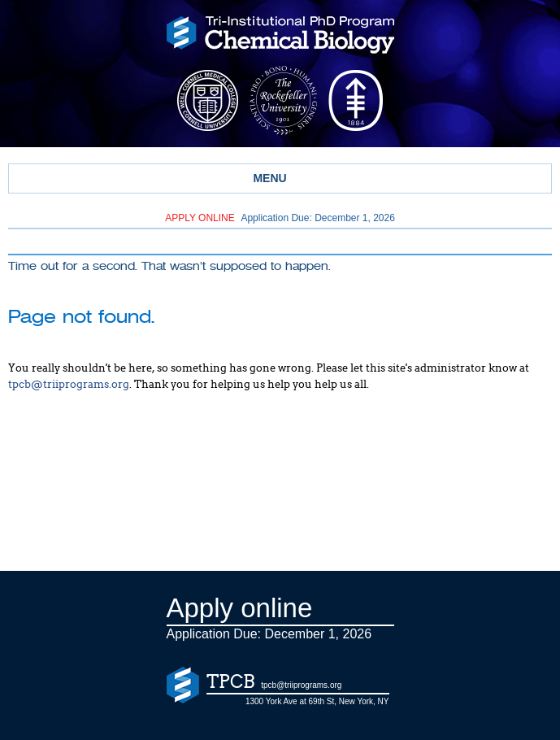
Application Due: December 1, (280, 218)
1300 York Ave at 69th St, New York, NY (317, 701)
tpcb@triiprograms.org (69, 384)
